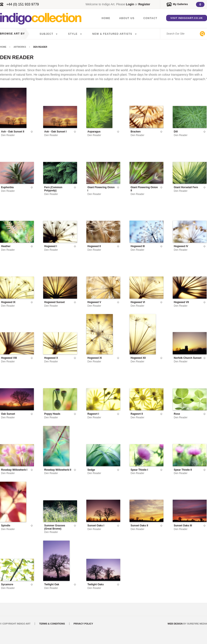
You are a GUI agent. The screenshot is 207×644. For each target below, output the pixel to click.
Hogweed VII (181, 302)
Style (73, 34)
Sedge (91, 470)
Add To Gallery (32, 132)
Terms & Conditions (52, 624)
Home (106, 18)
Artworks (20, 47)
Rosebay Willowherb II (58, 470)
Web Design (175, 624)
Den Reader (8, 135)
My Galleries (180, 4)
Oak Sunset (8, 414)
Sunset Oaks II (139, 526)
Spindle (6, 526)
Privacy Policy (83, 624)
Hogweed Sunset (55, 302)
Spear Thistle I (139, 470)
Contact (150, 18)
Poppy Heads (52, 414)
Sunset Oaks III (183, 526)
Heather (6, 246)
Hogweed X (51, 358)
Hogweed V (94, 302)
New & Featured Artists (112, 34)
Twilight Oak (52, 584)
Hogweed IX (8, 302)
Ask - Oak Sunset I (55, 132)
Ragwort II (137, 414)
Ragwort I (93, 414)
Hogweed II (94, 246)
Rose (177, 414)
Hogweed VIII (9, 358)
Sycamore (7, 584)
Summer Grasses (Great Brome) (55, 527)
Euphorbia (7, 187)
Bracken (136, 132)
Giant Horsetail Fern (186, 187)
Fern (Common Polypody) (53, 189)
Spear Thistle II (183, 470)
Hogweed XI (95, 358)
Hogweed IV (181, 246)
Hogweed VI (138, 302)
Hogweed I (51, 246)
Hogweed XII (138, 358)
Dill (176, 132)
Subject (46, 34)
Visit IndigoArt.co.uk (187, 18)
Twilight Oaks (96, 584)
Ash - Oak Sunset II (13, 132)
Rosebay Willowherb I (14, 470)
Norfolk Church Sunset (188, 358)
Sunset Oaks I (96, 526)
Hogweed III (138, 246)
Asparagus (94, 132)
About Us (127, 18)
